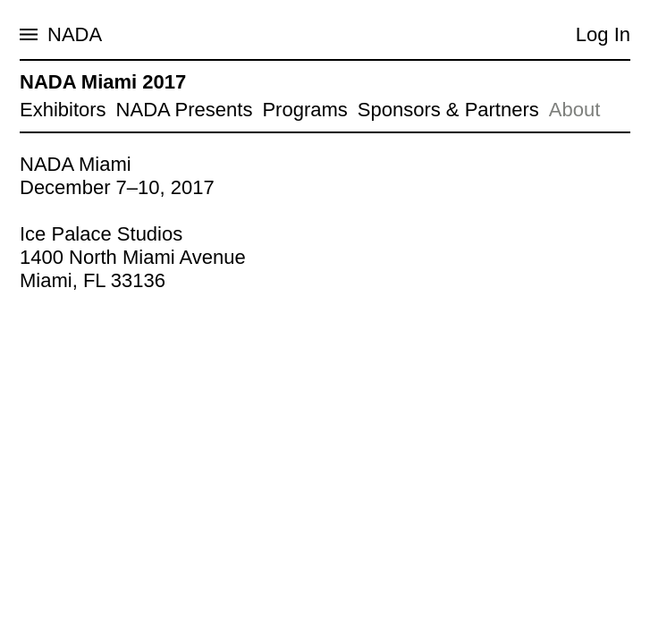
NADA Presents (185, 110)
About (575, 110)
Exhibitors (63, 110)
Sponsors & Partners (448, 110)
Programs (304, 110)
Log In (603, 34)
